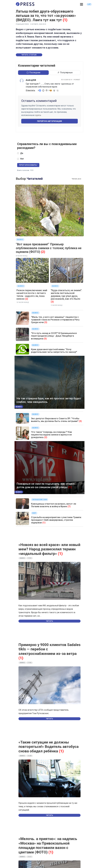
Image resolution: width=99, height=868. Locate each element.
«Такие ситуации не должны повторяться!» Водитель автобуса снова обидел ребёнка (49, 747)
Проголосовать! (28, 165)
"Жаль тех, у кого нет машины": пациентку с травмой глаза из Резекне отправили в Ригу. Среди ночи (55, 320)
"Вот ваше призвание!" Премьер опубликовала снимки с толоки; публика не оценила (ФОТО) (49, 248)
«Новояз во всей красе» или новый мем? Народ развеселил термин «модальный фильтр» (49, 549)
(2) (43, 252)
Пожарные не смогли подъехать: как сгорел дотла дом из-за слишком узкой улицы (45, 485)
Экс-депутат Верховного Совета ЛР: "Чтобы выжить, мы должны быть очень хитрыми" (55, 420)
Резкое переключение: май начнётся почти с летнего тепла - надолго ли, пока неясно (32, 295)
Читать (49, 621)
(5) (45, 339)
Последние (33, 73)
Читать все (76, 179)
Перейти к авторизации (49, 121)
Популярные (65, 73)
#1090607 (77, 80)
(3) (52, 302)
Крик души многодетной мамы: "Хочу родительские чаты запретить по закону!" (54, 351)
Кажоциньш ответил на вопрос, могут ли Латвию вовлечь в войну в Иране (54, 505)
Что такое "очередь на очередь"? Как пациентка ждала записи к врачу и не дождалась (51, 435)
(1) (65, 20)
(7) (69, 506)
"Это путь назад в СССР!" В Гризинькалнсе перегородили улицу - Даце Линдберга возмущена (54, 336)
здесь (38, 115)
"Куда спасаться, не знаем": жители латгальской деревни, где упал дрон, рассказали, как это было (66, 295)
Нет (22, 159)
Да (22, 153)
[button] (82, 4)
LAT (89, 4)
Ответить (30, 90)
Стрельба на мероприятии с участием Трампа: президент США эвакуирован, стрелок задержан (56, 520)
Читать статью (29, 55)
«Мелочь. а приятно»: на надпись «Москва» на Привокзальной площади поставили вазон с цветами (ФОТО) (48, 845)
